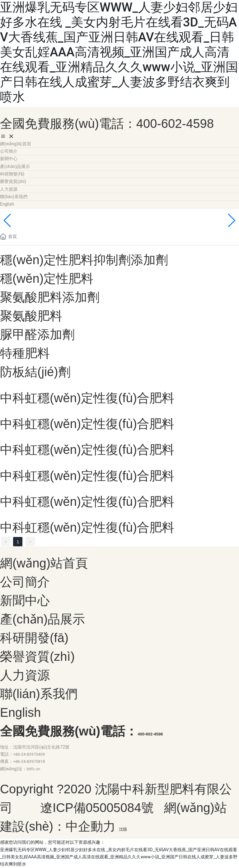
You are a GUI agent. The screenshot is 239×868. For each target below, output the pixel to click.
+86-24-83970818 (29, 761)
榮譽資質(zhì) (37, 656)
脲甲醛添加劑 (37, 334)
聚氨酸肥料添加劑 (50, 297)
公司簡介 (25, 582)
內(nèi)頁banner (45, 223)
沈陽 (123, 829)
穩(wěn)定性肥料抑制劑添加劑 (84, 260)
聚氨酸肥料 (31, 316)
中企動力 (91, 826)
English (20, 712)
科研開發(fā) (34, 638)
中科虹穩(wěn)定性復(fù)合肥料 (87, 398)
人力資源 (25, 675)
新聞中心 (25, 600)
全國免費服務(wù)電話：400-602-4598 (107, 124)
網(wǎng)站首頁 (44, 563)
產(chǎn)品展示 (42, 619)
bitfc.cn (33, 769)
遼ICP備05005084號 (97, 808)
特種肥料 (25, 353)
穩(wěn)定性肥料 (47, 278)
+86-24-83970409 (29, 754)
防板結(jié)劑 (35, 372)
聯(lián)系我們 (39, 694)
